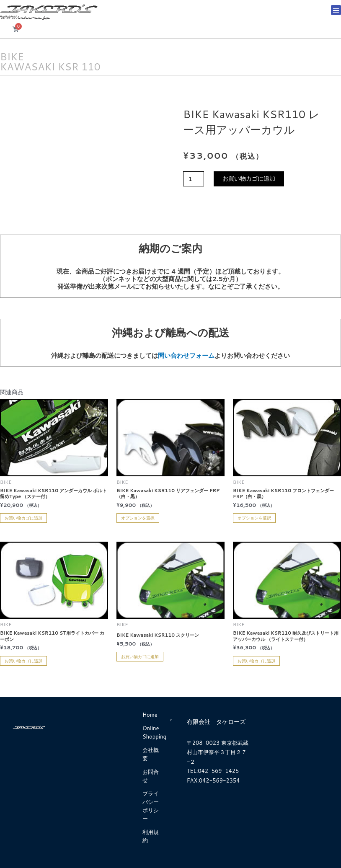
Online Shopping (154, 732)
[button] (336, 10)
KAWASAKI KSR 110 (50, 67)
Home (150, 715)
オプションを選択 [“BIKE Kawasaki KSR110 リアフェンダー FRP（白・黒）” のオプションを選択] (138, 518)
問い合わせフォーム (186, 355)
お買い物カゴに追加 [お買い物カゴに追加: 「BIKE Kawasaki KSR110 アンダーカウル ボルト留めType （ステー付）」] (23, 518)
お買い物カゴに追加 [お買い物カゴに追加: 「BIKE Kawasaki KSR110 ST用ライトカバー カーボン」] (23, 661)
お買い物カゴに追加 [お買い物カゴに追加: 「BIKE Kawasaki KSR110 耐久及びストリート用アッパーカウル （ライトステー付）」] (256, 661)
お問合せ (151, 776)
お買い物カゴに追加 (249, 178)
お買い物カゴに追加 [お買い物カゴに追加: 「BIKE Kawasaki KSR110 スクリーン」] (140, 656)
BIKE (12, 57)
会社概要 (151, 754)
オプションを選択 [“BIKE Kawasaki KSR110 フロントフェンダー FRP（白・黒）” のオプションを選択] (254, 518)
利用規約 (151, 836)
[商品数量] (194, 179)
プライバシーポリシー (151, 806)
